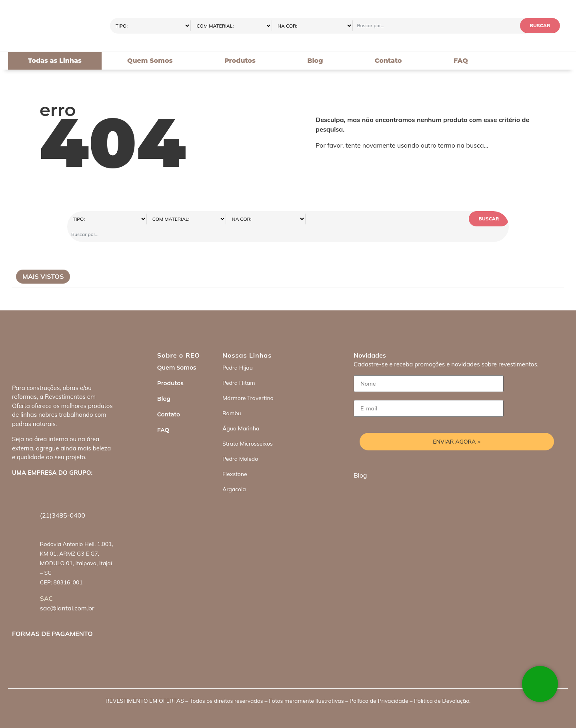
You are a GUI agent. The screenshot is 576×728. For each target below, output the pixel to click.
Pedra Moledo (240, 444)
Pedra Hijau (238, 352)
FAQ (461, 61)
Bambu (232, 398)
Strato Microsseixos (248, 428)
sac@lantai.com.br (67, 593)
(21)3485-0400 (63, 500)
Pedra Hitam (239, 368)
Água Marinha (241, 413)
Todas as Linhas (55, 61)
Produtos (240, 61)
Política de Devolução (442, 685)
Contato (388, 61)
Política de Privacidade (379, 685)
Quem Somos (150, 61)
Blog (315, 61)
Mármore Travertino (248, 383)
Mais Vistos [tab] (43, 261)
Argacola (234, 474)
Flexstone (235, 459)
